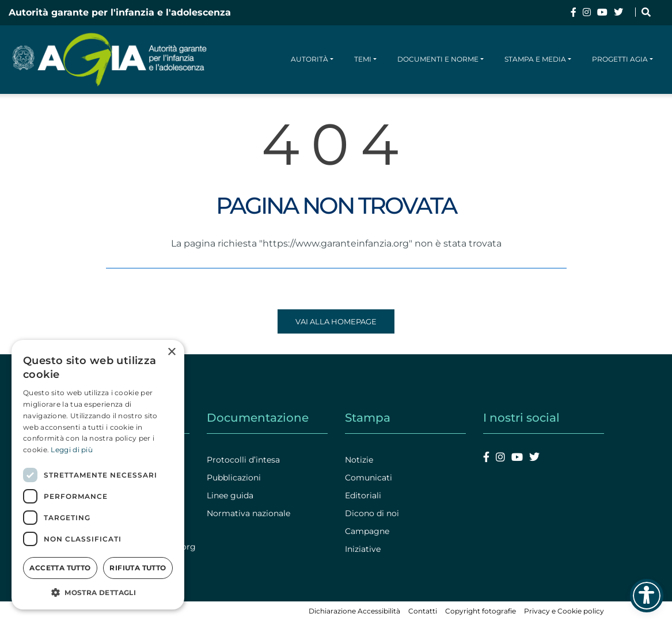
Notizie (359, 460)
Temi (363, 59)
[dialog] (98, 475)
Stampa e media (535, 59)
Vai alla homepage (336, 321)
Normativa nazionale (248, 513)
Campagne (367, 531)
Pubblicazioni (234, 478)
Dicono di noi (372, 513)
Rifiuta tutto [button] (138, 568)
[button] (98, 592)
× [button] (171, 352)
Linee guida (230, 495)
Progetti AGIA (620, 59)
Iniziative (363, 549)
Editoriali (363, 495)
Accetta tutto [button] (60, 568)
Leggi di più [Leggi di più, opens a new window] (72, 450)
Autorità (310, 59)
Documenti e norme (438, 59)
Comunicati (369, 478)
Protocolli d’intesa (243, 460)
